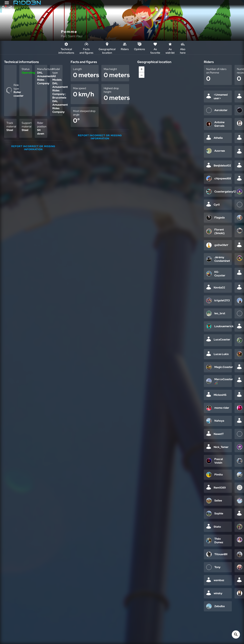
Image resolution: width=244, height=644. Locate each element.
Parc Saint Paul (72, 36)
